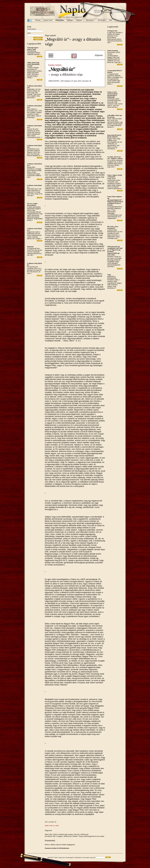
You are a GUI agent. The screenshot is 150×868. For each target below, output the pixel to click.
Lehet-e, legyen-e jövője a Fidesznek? (115, 176)
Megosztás (48, 830)
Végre (109, 275)
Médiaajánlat (78, 858)
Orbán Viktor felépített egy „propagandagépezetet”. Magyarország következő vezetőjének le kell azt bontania (115, 201)
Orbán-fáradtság (113, 51)
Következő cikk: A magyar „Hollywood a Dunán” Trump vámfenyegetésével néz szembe (75, 836)
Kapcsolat (92, 858)
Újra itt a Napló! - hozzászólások (33, 204)
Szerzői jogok (86, 858)
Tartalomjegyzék (70, 858)
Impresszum (62, 858)
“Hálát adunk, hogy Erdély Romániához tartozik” (33, 64)
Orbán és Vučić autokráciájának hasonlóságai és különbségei (112, 95)
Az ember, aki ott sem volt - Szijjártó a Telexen (115, 158)
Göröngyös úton (112, 31)
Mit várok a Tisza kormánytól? (113, 227)
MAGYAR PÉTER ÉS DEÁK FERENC (114, 136)
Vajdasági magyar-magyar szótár (33, 48)
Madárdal (30, 247)
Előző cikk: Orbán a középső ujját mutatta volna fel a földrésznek (67, 834)
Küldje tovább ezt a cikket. (52, 826)
